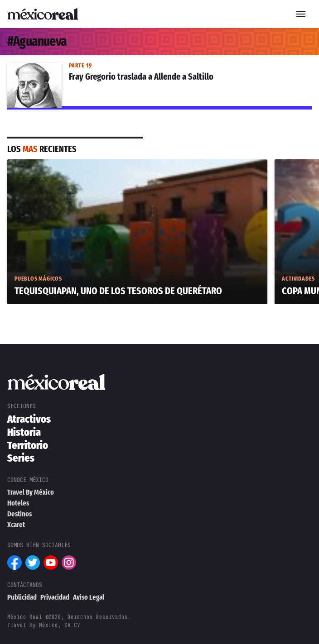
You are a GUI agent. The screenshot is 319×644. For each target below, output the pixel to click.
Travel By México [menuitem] (31, 492)
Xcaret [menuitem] (16, 525)
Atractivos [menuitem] (29, 419)
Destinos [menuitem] (19, 514)
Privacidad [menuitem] (55, 597)
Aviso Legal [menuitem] (89, 597)
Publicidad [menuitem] (22, 597)
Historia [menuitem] (24, 432)
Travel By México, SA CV (44, 625)
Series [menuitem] (21, 458)
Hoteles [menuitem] (18, 503)
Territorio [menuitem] (28, 445)
